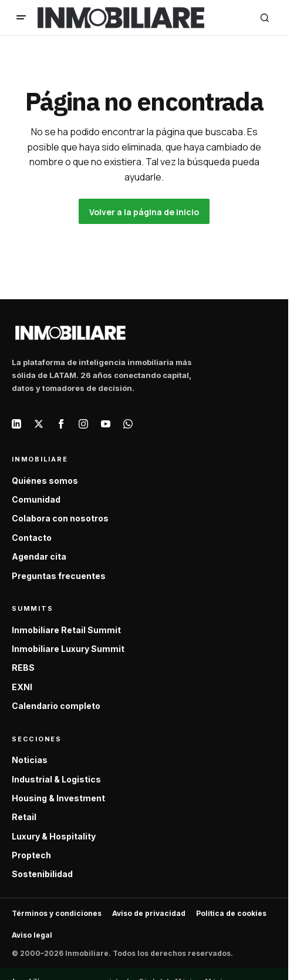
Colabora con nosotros (60, 518)
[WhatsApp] (128, 424)
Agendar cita (39, 556)
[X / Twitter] (39, 424)
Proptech (31, 855)
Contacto (32, 538)
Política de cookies (231, 913)
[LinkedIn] (16, 424)
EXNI (22, 687)
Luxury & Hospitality (54, 836)
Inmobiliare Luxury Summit (68, 649)
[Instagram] (83, 424)
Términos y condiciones (57, 913)
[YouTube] (106, 424)
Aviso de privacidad (149, 913)
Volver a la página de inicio (144, 212)
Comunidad (36, 499)
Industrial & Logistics (56, 779)
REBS (23, 668)
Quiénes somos (45, 481)
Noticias (30, 760)
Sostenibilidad (42, 874)
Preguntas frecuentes (59, 576)
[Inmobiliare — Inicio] (70, 332)
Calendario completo (56, 706)
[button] (21, 18)
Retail (24, 817)
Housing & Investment (58, 798)
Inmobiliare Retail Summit (66, 630)
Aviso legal (32, 935)
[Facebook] (61, 424)
